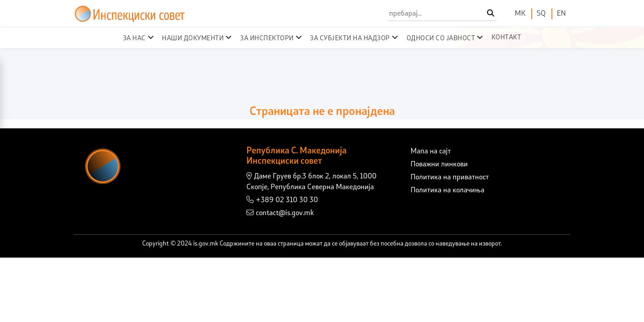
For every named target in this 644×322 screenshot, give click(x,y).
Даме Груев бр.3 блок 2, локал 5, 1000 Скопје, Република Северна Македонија (311, 182)
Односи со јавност (441, 39)
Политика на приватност (450, 178)
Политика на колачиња (447, 191)
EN (561, 14)
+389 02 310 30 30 (282, 200)
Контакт (506, 38)
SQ (541, 14)
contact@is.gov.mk (280, 213)
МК (520, 14)
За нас (134, 39)
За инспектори (267, 39)
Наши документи (193, 39)
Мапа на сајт (431, 152)
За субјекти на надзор (350, 39)
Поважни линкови (439, 165)
